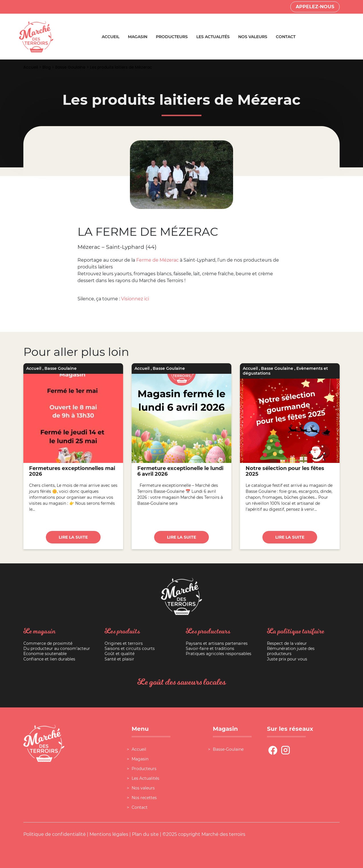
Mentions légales (109, 834)
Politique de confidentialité (55, 834)
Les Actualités (213, 37)
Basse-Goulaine (228, 749)
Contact (286, 37)
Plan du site (145, 834)
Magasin (138, 37)
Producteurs (172, 37)
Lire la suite (73, 537)
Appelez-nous (315, 7)
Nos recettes (144, 798)
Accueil (111, 37)
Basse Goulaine (70, 67)
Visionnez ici (135, 299)
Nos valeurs (253, 37)
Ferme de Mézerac (157, 260)
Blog (47, 67)
